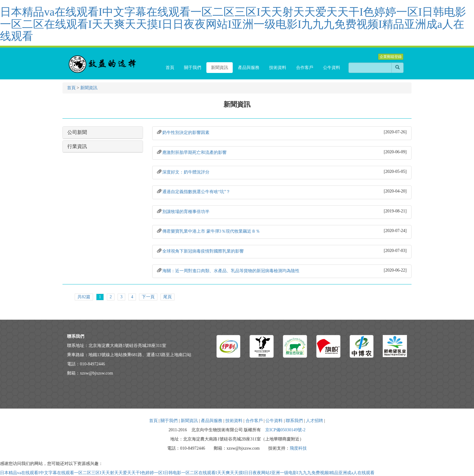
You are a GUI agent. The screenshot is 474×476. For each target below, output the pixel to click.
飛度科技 (298, 448)
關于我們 (169, 421)
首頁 (71, 88)
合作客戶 (254, 421)
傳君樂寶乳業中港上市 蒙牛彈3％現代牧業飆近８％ (211, 231)
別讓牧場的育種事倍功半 (186, 212)
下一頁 (148, 297)
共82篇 (84, 297)
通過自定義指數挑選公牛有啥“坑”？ (196, 192)
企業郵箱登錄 (391, 57)
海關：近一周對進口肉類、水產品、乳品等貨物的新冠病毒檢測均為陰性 (231, 271)
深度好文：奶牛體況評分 (186, 172)
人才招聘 (314, 421)
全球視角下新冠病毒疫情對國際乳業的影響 (203, 251)
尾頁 (167, 297)
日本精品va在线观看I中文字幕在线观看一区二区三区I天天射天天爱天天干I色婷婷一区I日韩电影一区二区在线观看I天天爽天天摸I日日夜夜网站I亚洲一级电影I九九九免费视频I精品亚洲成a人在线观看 (233, 24)
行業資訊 (77, 146)
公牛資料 (274, 421)
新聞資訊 (89, 88)
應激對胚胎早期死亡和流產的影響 (194, 152)
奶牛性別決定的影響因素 (186, 133)
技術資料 (234, 421)
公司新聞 (77, 132)
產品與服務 (212, 421)
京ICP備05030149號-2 (285, 430)
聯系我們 (294, 421)
